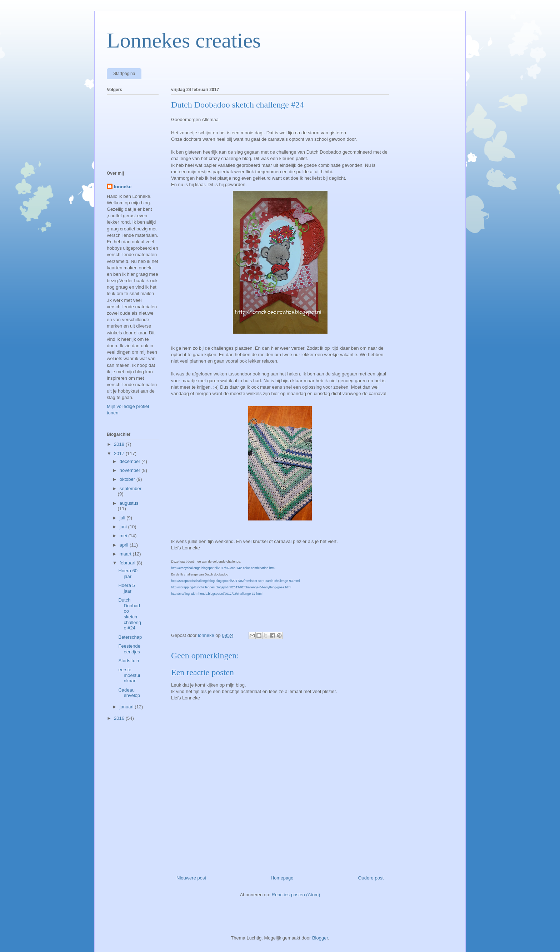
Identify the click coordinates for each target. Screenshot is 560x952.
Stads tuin (129, 661)
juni (124, 527)
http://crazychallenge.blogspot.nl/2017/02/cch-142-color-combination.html (223, 568)
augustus (129, 503)
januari (127, 707)
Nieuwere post (191, 878)
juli (123, 518)
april (125, 545)
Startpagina (124, 74)
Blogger (320, 938)
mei (124, 536)
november (131, 470)
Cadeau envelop (129, 693)
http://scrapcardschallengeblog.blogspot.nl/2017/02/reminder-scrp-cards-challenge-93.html (235, 581)
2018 (120, 444)
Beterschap (130, 637)
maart (126, 554)
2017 (120, 453)
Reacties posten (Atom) (296, 895)
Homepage (282, 878)
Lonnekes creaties (184, 40)
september (131, 489)
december (131, 461)
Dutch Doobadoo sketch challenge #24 (129, 614)
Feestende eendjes (129, 649)
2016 (120, 718)
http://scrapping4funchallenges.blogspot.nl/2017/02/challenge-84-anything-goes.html (231, 587)
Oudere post (371, 878)
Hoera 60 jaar (128, 574)
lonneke (123, 187)
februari (128, 563)
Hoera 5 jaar (126, 588)
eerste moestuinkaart (129, 675)
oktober (128, 479)
